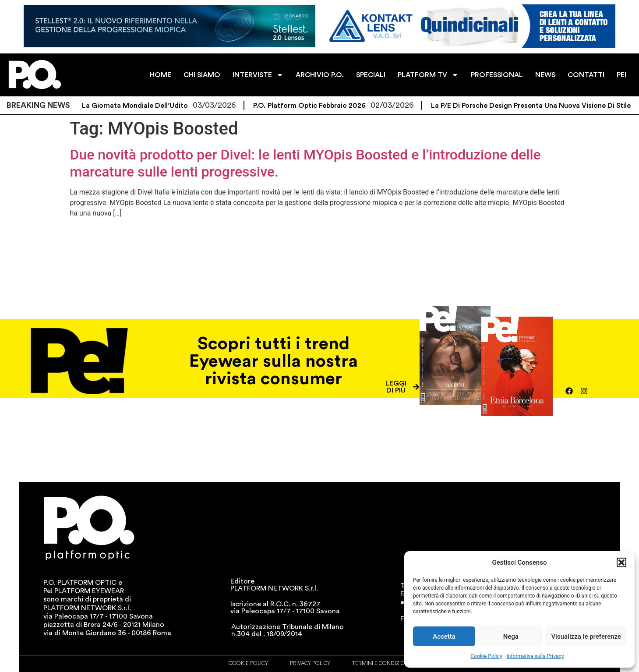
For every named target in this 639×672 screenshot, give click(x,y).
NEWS (545, 75)
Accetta (444, 637)
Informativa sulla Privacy (535, 656)
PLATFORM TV (428, 75)
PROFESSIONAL (497, 75)
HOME (161, 75)
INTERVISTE (258, 75)
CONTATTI (586, 75)
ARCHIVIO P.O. (320, 75)
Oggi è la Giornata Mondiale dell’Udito (129, 106)
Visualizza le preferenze (586, 637)
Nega (511, 637)
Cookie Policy (487, 656)
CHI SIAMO (202, 75)
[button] (621, 562)
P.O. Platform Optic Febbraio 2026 (316, 106)
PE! (621, 75)
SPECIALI (371, 75)
